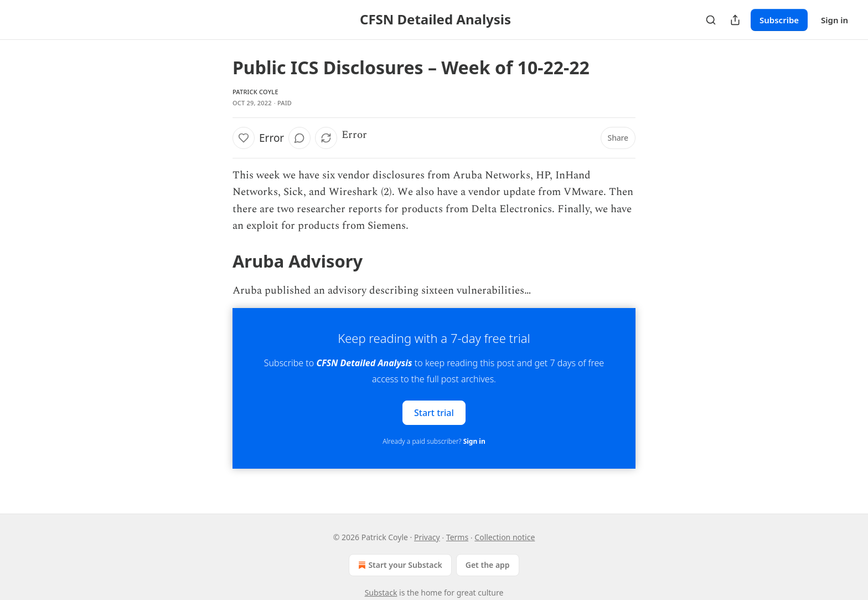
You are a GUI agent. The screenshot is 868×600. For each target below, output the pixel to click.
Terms (457, 537)
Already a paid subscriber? (434, 441)
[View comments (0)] (299, 138)
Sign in (835, 20)
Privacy (427, 537)
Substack (381, 593)
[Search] (711, 20)
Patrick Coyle (255, 92)
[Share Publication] (735, 20)
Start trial (434, 412)
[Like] (244, 138)
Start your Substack (399, 565)
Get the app (488, 565)
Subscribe (779, 20)
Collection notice (505, 537)
